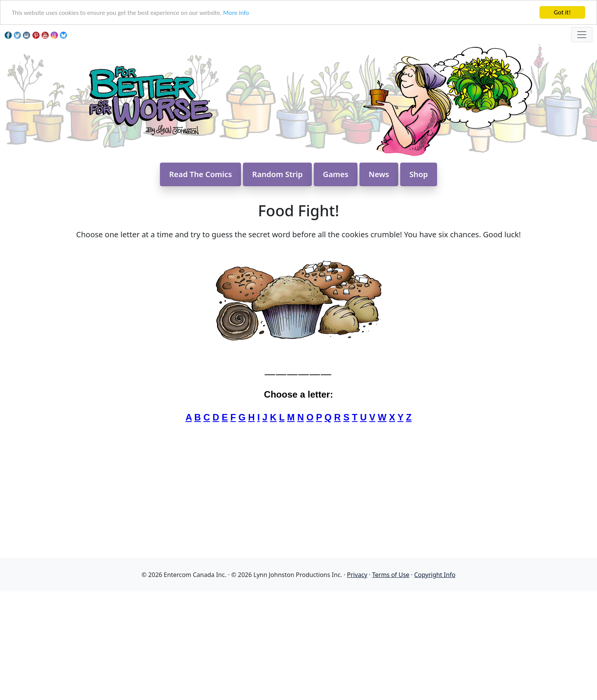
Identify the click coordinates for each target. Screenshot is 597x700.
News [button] (379, 174)
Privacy (357, 575)
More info (236, 13)
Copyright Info (435, 575)
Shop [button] (419, 174)
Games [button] (336, 174)
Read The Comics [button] (200, 174)
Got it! (562, 12)
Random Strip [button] (277, 174)
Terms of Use (391, 575)
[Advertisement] (298, 645)
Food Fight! (298, 210)
